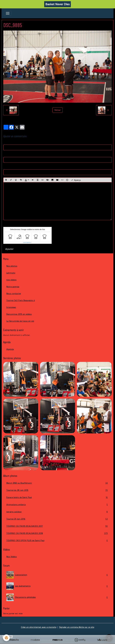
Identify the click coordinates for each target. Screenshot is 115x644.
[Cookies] (6, 638)
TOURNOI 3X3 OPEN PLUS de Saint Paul (57, 541)
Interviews (11, 307)
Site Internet (9, 167)
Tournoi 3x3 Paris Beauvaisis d (21, 300)
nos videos (11, 280)
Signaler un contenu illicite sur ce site (77, 627)
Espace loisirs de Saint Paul (57, 497)
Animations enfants (57, 505)
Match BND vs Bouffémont (57, 483)
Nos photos (12, 266)
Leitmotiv (11, 273)
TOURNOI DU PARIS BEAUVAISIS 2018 (57, 533)
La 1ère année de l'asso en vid (20, 321)
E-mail (6, 154)
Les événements (57, 586)
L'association (57, 575)
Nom (6, 142)
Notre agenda (13, 287)
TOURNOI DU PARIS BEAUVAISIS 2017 (57, 526)
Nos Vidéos (12, 557)
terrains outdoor (57, 512)
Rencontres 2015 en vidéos (19, 314)
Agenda (10, 349)
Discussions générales (57, 597)
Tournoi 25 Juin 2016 (57, 519)
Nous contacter (14, 293)
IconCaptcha (27, 242)
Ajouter (9, 249)
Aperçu (76, 180)
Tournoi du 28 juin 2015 (57, 490)
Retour (57, 110)
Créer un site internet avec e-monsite (39, 627)
